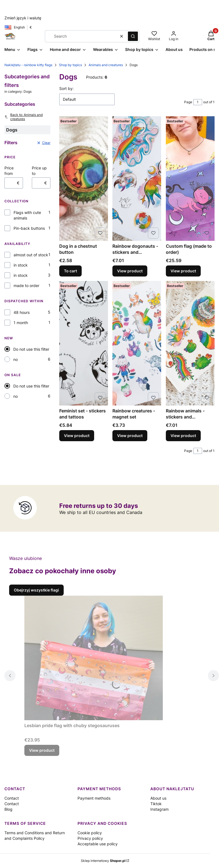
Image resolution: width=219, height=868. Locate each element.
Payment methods (94, 798)
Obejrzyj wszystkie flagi (36, 590)
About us (158, 798)
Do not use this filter (31, 349)
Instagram (159, 809)
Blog (8, 809)
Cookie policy (90, 833)
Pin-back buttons (29, 228)
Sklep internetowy (103, 861)
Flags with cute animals (27, 215)
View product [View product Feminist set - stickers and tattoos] (77, 436)
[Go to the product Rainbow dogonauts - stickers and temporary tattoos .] (137, 179)
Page (188, 102)
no (16, 359)
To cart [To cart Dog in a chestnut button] (70, 271)
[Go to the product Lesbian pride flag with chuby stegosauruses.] (94, 658)
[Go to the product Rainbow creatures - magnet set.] (137, 343)
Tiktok (156, 804)
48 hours (22, 312)
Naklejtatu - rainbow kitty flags (28, 65)
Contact (12, 798)
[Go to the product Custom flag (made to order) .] (190, 179)
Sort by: (66, 88)
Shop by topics (70, 65)
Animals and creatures (106, 65)
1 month (21, 323)
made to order (26, 286)
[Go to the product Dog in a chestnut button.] (84, 179)
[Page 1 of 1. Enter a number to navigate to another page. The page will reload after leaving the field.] (198, 102)
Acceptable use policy (98, 844)
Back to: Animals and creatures (24, 117)
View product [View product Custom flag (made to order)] (183, 271)
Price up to (39, 171)
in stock (21, 265)
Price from (9, 171)
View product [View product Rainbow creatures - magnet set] (130, 436)
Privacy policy (90, 838)
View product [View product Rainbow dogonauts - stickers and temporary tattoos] (130, 271)
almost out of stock (31, 255)
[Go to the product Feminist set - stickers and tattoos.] (84, 343)
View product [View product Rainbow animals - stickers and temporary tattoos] (183, 436)
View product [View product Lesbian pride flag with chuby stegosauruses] (42, 750)
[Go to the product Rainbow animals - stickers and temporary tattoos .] (190, 343)
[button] (133, 36)
